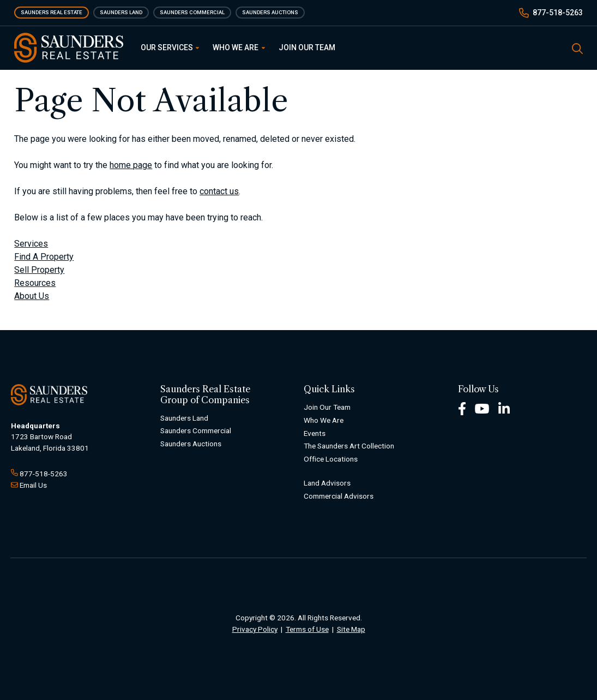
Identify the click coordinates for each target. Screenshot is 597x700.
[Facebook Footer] (462, 408)
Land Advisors (327, 483)
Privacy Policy (255, 629)
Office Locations (331, 459)
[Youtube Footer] (482, 408)
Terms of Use (307, 629)
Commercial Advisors (339, 496)
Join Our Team (307, 47)
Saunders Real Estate (52, 12)
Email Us (33, 485)
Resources (35, 283)
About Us (32, 296)
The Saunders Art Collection (349, 446)
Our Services (170, 47)
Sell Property (39, 270)
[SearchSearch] (577, 48)
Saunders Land (121, 12)
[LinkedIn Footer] (504, 408)
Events (315, 433)
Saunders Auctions (270, 12)
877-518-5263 (558, 13)
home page (131, 165)
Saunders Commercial (192, 12)
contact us (219, 191)
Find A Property (44, 257)
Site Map (351, 629)
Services (31, 244)
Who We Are (239, 47)
